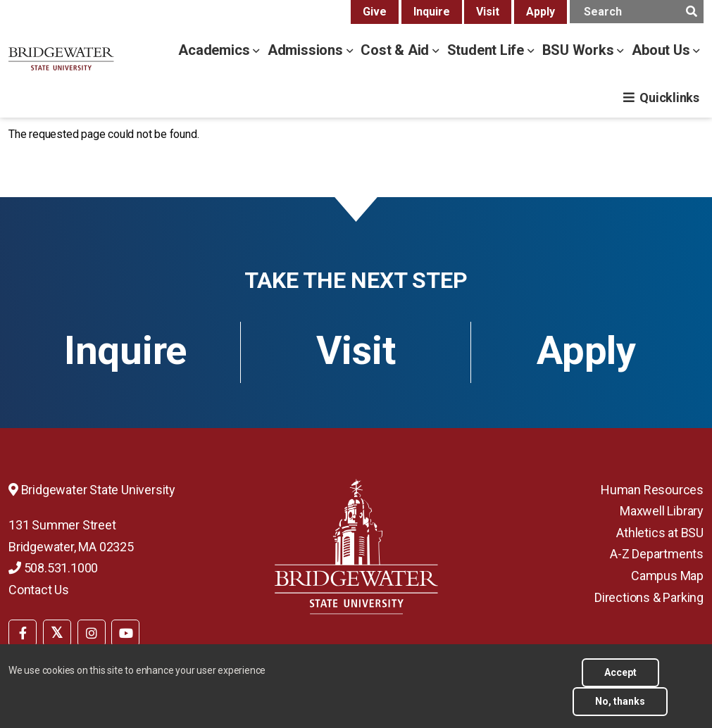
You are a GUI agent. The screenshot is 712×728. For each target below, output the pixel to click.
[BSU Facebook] (23, 633)
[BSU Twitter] (57, 633)
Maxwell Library (662, 511)
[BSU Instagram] (92, 633)
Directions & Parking (649, 597)
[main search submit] (691, 12)
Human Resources (652, 490)
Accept (620, 679)
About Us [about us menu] (662, 50)
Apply (541, 12)
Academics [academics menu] (216, 50)
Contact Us (39, 590)
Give (375, 12)
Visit (488, 12)
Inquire (432, 12)
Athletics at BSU (660, 533)
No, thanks (620, 708)
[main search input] (637, 12)
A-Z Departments (657, 554)
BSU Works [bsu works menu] (580, 50)
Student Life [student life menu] (487, 50)
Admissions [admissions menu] (307, 50)
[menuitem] (23, 632)
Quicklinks (669, 98)
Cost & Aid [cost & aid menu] (396, 50)
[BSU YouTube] (125, 633)
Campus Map (667, 576)
